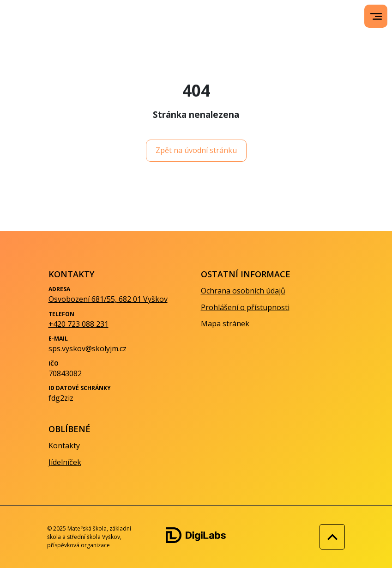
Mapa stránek (225, 324)
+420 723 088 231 (78, 324)
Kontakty (64, 446)
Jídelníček (65, 462)
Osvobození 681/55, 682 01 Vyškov (108, 299)
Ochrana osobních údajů (243, 291)
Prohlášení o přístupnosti (245, 307)
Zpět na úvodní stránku (196, 150)
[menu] (376, 16)
